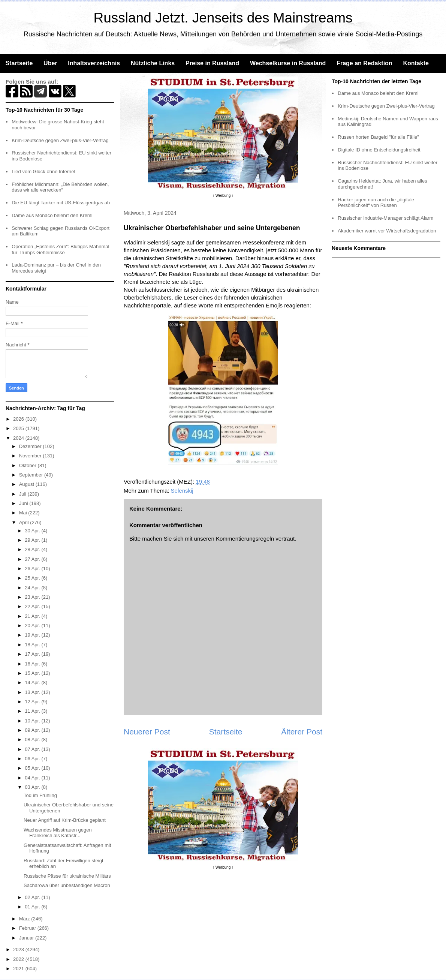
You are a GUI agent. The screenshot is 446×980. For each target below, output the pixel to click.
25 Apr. (33, 578)
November (31, 456)
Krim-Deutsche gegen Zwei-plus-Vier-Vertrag (60, 140)
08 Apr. (33, 739)
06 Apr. (33, 759)
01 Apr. (33, 907)
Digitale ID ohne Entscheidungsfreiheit (379, 150)
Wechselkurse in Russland (288, 63)
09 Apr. (33, 730)
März (25, 919)
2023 (19, 949)
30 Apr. (33, 531)
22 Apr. (33, 606)
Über (50, 63)
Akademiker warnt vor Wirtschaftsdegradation (387, 231)
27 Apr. (33, 559)
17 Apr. (33, 654)
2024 (19, 438)
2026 (19, 419)
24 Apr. (33, 588)
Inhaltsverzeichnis (94, 63)
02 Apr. (33, 897)
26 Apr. (33, 569)
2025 (19, 428)
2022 (19, 959)
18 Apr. (33, 645)
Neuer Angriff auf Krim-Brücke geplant (65, 820)
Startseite (19, 63)
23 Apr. (33, 597)
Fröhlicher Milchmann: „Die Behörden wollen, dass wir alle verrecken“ (60, 187)
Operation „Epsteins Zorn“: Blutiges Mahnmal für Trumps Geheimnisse (60, 249)
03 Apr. (33, 787)
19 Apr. (33, 635)
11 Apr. (33, 711)
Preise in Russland (212, 63)
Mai (24, 513)
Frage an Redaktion (364, 63)
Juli (23, 494)
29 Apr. (33, 540)
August (27, 484)
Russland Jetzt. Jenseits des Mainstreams (223, 18)
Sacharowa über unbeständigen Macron (67, 885)
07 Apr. (33, 749)
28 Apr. (33, 549)
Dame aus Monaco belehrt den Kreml (52, 215)
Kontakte (416, 63)
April (25, 522)
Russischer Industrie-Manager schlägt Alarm (385, 218)
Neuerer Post (147, 732)
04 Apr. (33, 778)
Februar (28, 928)
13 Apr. (33, 692)
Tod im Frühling (40, 795)
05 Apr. (33, 768)
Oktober (28, 465)
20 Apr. (33, 626)
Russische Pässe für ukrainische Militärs (67, 876)
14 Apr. (33, 683)
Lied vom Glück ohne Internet (43, 172)
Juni (24, 503)
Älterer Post (302, 732)
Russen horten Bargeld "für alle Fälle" (378, 137)
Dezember (31, 446)
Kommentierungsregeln (245, 539)
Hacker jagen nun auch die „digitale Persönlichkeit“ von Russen (376, 203)
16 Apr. (33, 664)
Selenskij (182, 491)
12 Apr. (33, 702)
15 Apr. (33, 673)
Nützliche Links (153, 63)
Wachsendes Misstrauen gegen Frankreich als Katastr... (58, 833)
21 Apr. (33, 616)
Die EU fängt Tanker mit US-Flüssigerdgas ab (61, 203)
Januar (27, 938)
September (32, 475)
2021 (19, 969)
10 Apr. (33, 721)
